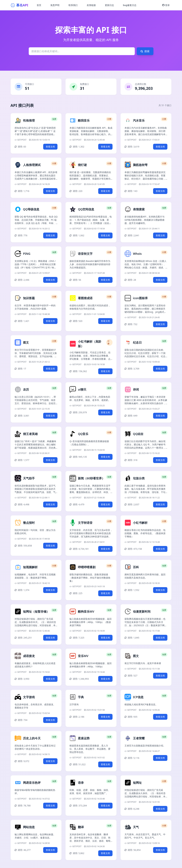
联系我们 (73, 5)
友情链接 (91, 5)
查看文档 (50, 147)
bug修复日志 (130, 5)
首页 (39, 5)
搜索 (145, 51)
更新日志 (109, 5)
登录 (166, 5)
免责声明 (55, 5)
